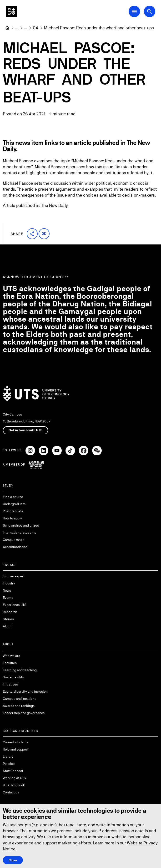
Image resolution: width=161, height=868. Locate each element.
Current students (16, 742)
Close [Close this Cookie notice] (13, 860)
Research (10, 612)
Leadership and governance (24, 713)
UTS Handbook (14, 785)
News (7, 590)
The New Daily (55, 206)
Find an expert (14, 576)
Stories (8, 619)
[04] (36, 28)
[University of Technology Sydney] (7, 28)
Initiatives (10, 684)
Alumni (8, 626)
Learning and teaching (20, 670)
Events (8, 598)
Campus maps (14, 540)
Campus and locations (20, 699)
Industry (9, 583)
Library (8, 756)
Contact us (11, 792)
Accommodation (15, 547)
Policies (9, 764)
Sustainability (13, 677)
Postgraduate (13, 511)
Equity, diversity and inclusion (25, 691)
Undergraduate (14, 504)
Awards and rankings (19, 706)
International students (20, 533)
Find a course (13, 497)
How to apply (12, 518)
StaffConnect (13, 771)
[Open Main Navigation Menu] (134, 11)
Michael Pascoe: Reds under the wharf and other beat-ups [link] (99, 28)
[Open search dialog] (150, 11)
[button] (32, 234)
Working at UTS (14, 778)
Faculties (10, 663)
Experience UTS (15, 605)
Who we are (12, 656)
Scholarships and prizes (21, 525)
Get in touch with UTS (25, 430)
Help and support (16, 749)
